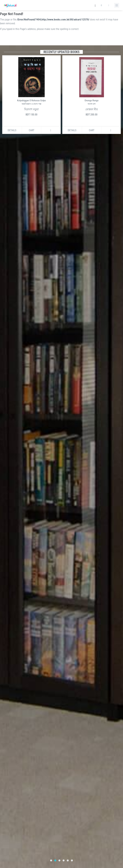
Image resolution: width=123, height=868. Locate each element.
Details (12, 130)
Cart (32, 130)
